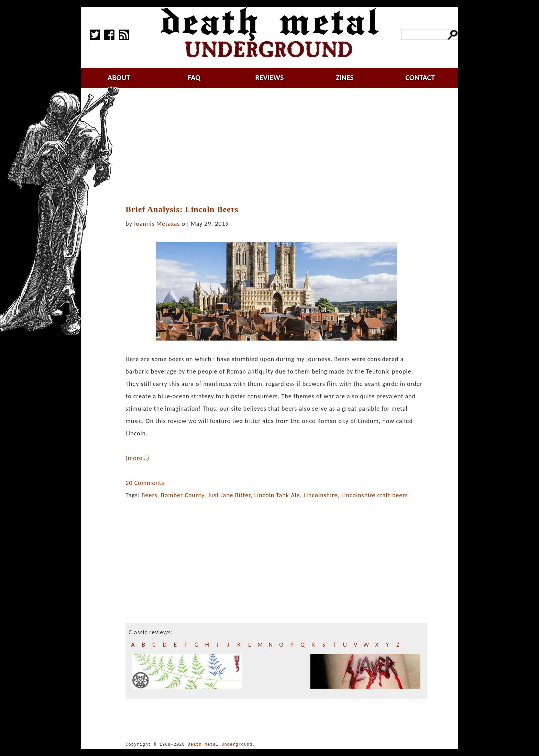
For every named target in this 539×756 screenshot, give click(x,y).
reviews (270, 77)
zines (345, 77)
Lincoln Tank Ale (277, 495)
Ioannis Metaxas (157, 224)
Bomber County (183, 495)
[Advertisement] (276, 147)
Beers (150, 495)
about (119, 77)
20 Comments (145, 483)
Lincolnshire (321, 495)
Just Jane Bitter (229, 495)
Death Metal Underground (220, 744)
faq (194, 77)
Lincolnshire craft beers (375, 495)
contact (420, 77)
